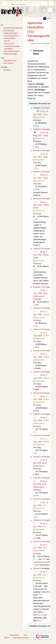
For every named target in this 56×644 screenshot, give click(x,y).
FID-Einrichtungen (10, 54)
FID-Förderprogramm (11, 51)
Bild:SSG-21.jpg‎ (40, 615)
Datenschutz (15, 635)
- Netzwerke (8, 49)
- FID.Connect (9, 44)
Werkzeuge (50, 10)
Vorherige (45, 108)
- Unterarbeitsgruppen (12, 46)
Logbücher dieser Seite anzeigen (40, 43)
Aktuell (37, 129)
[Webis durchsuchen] (26, 4)
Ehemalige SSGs (10, 61)
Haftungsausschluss (21, 638)
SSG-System (8, 63)
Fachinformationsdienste (13, 28)
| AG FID (7, 41)
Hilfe (47, 19)
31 (44, 559)
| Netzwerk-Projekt (10, 33)
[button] (39, 52)
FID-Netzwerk (9, 31)
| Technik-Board (9, 38)
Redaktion (7, 70)
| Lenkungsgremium (11, 36)
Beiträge (37, 120)
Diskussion (38, 117)
